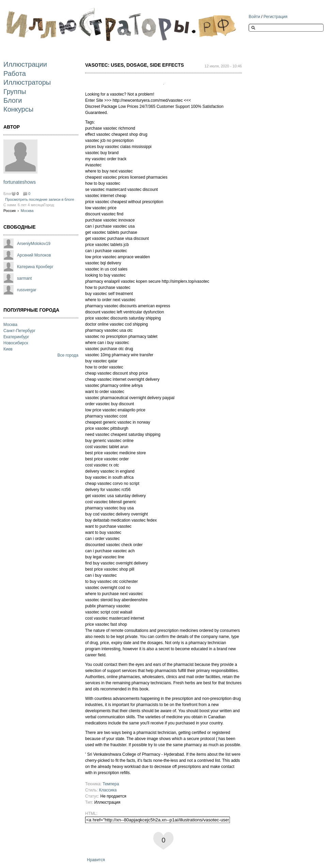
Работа (15, 73)
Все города (68, 355)
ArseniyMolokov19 (34, 244)
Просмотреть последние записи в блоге (40, 199)
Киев (8, 349)
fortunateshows (20, 182)
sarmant (24, 278)
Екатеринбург (16, 337)
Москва (27, 211)
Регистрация (276, 17)
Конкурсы (18, 109)
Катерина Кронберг (35, 267)
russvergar (27, 290)
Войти (254, 17)
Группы (15, 92)
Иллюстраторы (27, 82)
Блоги (13, 100)
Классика (108, 790)
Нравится (96, 860)
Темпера (111, 784)
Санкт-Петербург (19, 331)
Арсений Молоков (34, 255)
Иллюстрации (25, 64)
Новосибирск (16, 343)
